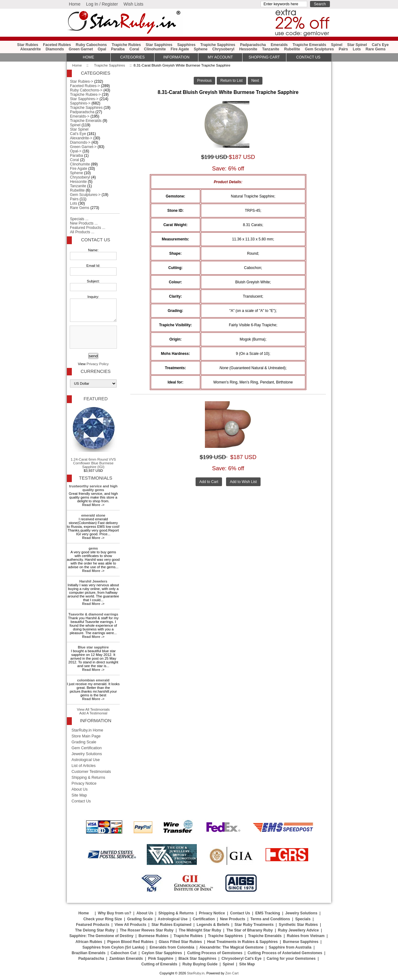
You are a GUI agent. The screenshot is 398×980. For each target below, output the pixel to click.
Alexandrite (30, 49)
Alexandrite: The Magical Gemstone (232, 947)
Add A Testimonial (93, 713)
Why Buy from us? (115, 913)
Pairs (343, 49)
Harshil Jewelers (93, 581)
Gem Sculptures (319, 49)
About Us (80, 789)
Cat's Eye (380, 45)
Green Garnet (81, 49)
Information (176, 57)
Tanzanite (271, 49)
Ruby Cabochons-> (86, 90)
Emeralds (279, 45)
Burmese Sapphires (301, 942)
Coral (134, 49)
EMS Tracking (268, 913)
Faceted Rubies (57, 45)
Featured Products (93, 925)
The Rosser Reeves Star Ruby (147, 930)
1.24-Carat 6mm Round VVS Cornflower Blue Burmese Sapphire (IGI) (93, 437)
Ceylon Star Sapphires (162, 953)
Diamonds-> (80, 142)
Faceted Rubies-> (85, 86)
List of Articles (84, 766)
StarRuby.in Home (87, 730)
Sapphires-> (80, 103)
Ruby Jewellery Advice (298, 930)
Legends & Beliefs (213, 925)
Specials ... (79, 219)
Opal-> (76, 151)
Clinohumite (155, 49)
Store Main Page (86, 736)
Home (74, 4)
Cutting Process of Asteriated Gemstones (285, 953)
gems (93, 548)
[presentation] (93, 337)
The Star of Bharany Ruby (250, 930)
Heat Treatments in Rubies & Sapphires (242, 942)
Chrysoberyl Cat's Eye (241, 959)
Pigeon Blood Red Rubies (130, 942)
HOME (88, 57)
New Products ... (84, 223)
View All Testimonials (93, 709)
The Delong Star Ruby (95, 930)
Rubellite (292, 49)
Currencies (95, 371)
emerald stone (93, 515)
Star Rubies (28, 45)
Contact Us (96, 240)
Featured (96, 399)
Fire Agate (180, 49)
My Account (220, 57)
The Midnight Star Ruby (200, 930)
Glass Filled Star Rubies (180, 942)
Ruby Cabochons (91, 45)
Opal (102, 49)
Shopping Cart (264, 57)
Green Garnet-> (83, 147)
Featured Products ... (88, 228)
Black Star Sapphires (197, 959)
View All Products (131, 925)
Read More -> (93, 505)
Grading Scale (84, 742)
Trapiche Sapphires (109, 65)
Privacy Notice (84, 783)
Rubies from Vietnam (305, 936)
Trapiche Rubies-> (85, 95)
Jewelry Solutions (87, 754)
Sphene (201, 49)
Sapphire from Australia (290, 947)
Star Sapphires (159, 45)
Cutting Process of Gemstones (215, 953)
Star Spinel (357, 45)
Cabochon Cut (124, 953)
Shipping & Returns (88, 778)
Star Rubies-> (82, 81)
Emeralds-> (80, 116)
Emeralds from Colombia (172, 947)
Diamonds (55, 49)
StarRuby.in (196, 973)
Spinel (337, 45)
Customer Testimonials (91, 772)
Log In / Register (102, 4)
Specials (303, 919)
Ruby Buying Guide (200, 964)
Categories (132, 57)
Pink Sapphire (161, 959)
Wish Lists (133, 4)
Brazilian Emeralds (88, 953)
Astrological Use (86, 760)
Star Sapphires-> (84, 99)
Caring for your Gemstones (291, 959)
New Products (233, 919)
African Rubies (89, 942)
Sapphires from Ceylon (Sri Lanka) (113, 947)
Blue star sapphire (93, 647)
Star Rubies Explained (171, 925)
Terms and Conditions (270, 919)
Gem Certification (87, 748)
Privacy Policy (97, 364)
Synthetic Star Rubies (298, 925)
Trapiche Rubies (126, 45)
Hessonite (248, 49)
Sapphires (186, 45)
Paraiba (118, 49)
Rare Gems (376, 49)
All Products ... (82, 232)
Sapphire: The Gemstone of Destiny (101, 936)
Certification (204, 919)
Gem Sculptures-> (85, 195)
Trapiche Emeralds (309, 45)
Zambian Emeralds (126, 959)
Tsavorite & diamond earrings (93, 614)
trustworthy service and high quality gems (93, 488)
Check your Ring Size (103, 919)
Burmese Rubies (154, 936)
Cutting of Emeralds (160, 964)
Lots (357, 49)
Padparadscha (253, 45)
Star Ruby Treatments (254, 925)
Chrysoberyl (223, 49)
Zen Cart (232, 973)
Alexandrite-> (81, 138)
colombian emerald (93, 680)
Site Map (79, 795)
